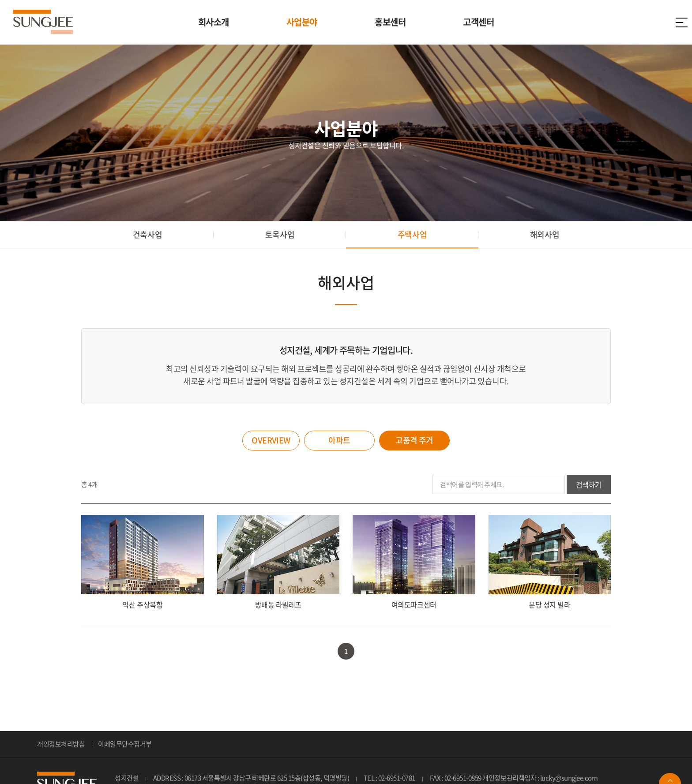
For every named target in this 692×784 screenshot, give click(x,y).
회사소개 (214, 22)
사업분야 (302, 22)
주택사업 (412, 234)
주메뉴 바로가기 (0, 0)
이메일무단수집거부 (125, 744)
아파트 (339, 440)
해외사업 (545, 234)
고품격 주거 (414, 440)
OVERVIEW (271, 440)
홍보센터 (390, 22)
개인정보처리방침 (61, 744)
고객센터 (478, 22)
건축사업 (147, 234)
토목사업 (280, 234)
